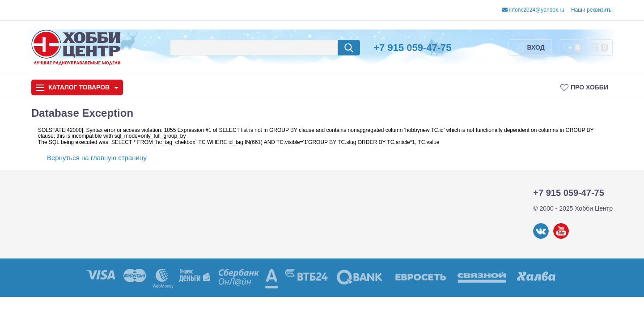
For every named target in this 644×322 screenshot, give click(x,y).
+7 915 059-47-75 (412, 48)
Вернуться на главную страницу (97, 158)
